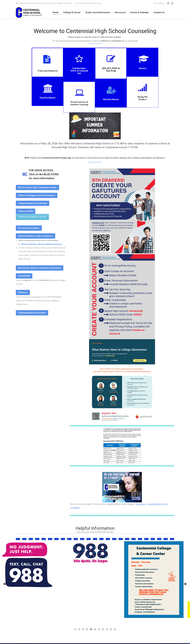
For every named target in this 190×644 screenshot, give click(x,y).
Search (160, 3)
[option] (32, 571)
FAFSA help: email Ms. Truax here (32, 217)
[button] (5, 584)
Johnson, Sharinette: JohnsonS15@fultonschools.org (41, 244)
